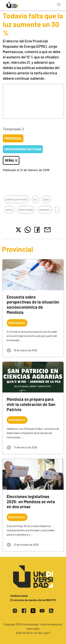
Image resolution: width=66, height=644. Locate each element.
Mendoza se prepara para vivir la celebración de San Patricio (31, 404)
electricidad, (26, 210)
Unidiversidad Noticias (23, 149)
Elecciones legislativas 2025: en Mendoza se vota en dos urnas (31, 502)
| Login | (46, 633)
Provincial (13, 138)
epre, (46, 199)
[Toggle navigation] (59, 4)
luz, (35, 199)
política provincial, (17, 199)
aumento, (45, 210)
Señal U (11, 160)
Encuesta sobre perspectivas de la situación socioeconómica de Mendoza (33, 305)
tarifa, (9, 210)
